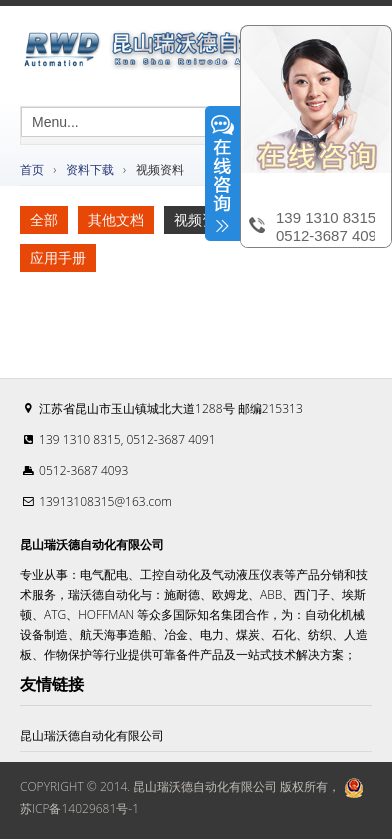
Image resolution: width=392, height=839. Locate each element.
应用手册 (58, 257)
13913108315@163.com (105, 501)
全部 (44, 219)
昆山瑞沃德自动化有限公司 (92, 735)
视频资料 (202, 219)
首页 (32, 169)
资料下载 (90, 169)
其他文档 (116, 219)
